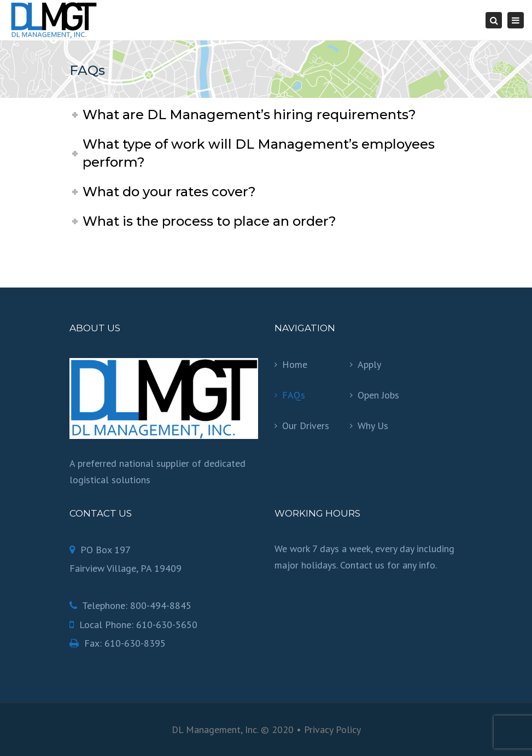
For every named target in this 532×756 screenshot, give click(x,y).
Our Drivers (306, 426)
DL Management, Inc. (215, 729)
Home (295, 364)
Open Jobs (378, 395)
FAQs (294, 395)
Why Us (373, 426)
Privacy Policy (332, 729)
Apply (369, 364)
